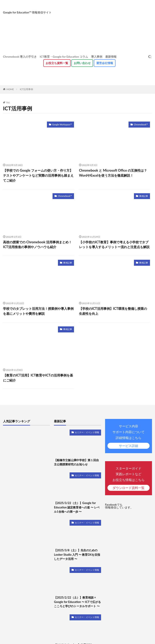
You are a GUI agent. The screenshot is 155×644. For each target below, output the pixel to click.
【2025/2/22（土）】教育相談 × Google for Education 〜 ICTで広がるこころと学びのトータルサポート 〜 (77, 600)
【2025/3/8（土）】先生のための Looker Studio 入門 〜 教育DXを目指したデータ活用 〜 (77, 553)
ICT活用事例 (27, 89)
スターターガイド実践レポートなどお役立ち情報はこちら (129, 477)
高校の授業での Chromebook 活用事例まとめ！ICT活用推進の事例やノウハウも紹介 (37, 244)
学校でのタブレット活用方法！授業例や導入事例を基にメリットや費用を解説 (38, 310)
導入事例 (97, 57)
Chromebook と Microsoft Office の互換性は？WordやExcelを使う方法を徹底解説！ (112, 173)
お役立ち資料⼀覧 (57, 63)
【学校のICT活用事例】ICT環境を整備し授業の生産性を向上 (114, 310)
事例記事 (144, 195)
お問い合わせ (82, 63)
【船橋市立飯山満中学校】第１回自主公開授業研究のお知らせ (76, 461)
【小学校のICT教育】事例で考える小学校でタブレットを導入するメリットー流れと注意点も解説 (114, 244)
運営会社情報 (105, 63)
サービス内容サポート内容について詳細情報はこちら (129, 435)
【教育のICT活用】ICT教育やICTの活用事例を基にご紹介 (38, 377)
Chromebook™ (141, 124)
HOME (10, 89)
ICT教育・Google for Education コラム (64, 57)
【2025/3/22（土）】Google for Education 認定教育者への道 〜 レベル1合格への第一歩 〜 (77, 506)
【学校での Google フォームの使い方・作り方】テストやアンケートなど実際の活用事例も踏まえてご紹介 (38, 175)
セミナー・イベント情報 (88, 431)
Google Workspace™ (63, 124)
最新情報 (111, 57)
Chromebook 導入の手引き (20, 57)
